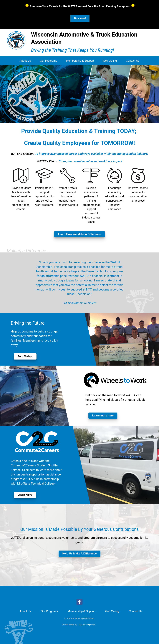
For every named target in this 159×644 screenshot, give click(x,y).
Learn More (25, 495)
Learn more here (103, 416)
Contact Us (133, 61)
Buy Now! (80, 18)
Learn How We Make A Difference (79, 234)
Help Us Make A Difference (80, 554)
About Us (25, 61)
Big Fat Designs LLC (87, 625)
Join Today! (25, 356)
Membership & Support (80, 61)
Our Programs (48, 61)
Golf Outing (110, 61)
